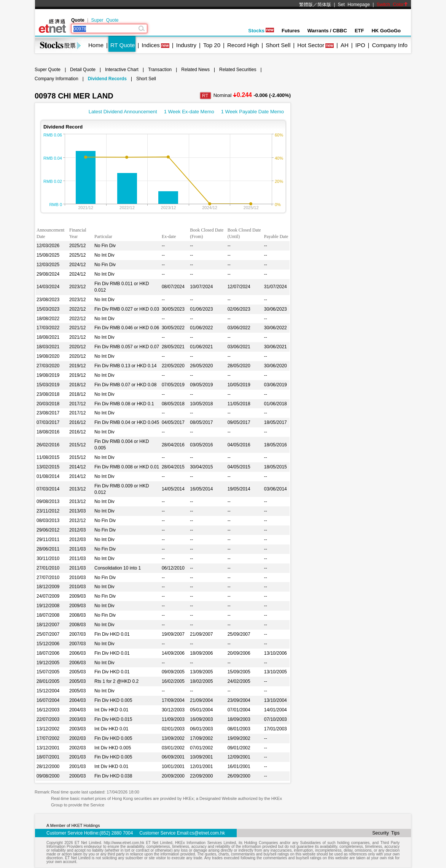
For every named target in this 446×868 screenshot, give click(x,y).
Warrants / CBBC (327, 31)
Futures (291, 31)
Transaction (160, 70)
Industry (186, 45)
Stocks (261, 31)
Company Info (389, 45)
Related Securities (238, 70)
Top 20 (212, 45)
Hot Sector (311, 45)
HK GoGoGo (386, 31)
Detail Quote (83, 70)
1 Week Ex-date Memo (189, 112)
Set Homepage (354, 5)
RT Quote (123, 45)
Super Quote (105, 20)
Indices (151, 45)
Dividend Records (107, 79)
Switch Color (392, 5)
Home (96, 45)
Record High (243, 45)
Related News (195, 70)
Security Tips (386, 833)
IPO (360, 45)
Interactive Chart (122, 70)
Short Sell (278, 45)
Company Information (57, 79)
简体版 (324, 5)
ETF (359, 31)
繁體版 (306, 5)
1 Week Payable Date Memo (252, 112)
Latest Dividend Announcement (123, 112)
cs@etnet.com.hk (207, 833)
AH (345, 45)
